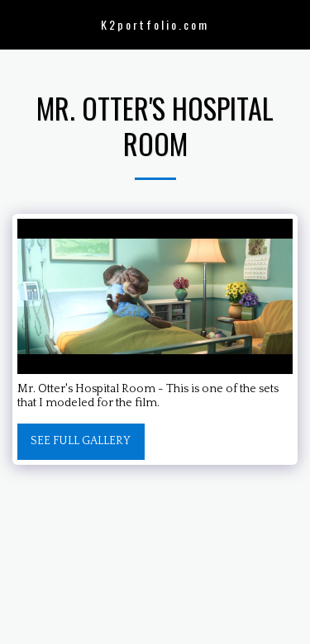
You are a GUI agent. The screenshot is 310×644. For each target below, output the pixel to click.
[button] (18, 24)
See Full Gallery (81, 441)
